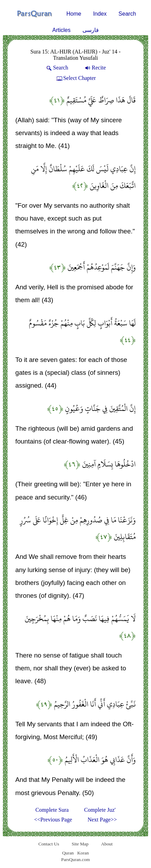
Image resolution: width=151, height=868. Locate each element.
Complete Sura (52, 810)
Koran (83, 853)
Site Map (80, 844)
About (107, 844)
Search (128, 14)
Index (100, 14)
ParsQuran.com (76, 859)
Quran (68, 853)
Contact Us (49, 844)
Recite (95, 68)
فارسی (91, 30)
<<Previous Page (53, 820)
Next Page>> (102, 820)
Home (74, 14)
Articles (61, 30)
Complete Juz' (100, 810)
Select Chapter (76, 78)
